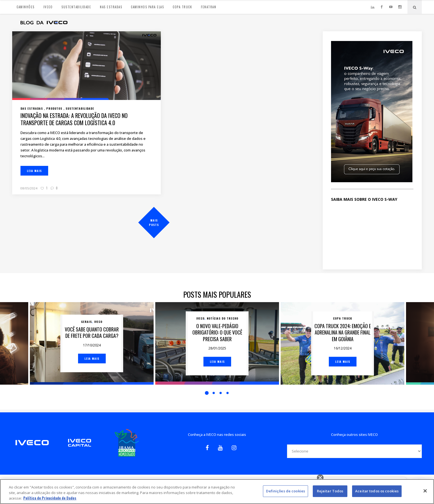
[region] (217, 492)
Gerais (86, 322)
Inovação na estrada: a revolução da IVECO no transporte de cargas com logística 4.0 (74, 119)
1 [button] (207, 393)
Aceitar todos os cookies (377, 491)
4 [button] (228, 393)
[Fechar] (425, 491)
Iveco (98, 322)
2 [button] (214, 393)
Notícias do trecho (223, 318)
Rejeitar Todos (330, 491)
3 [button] (221, 393)
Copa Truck (343, 318)
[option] (217, 343)
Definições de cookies (286, 491)
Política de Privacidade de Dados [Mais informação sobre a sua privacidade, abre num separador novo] (50, 498)
